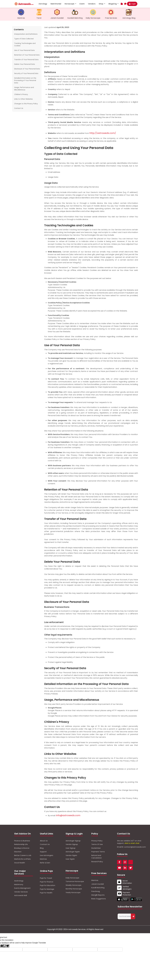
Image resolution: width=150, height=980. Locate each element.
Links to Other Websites (23, 99)
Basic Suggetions (99, 899)
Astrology (43, 4)
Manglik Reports (98, 895)
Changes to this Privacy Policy (26, 104)
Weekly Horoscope (73, 885)
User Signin (70, 859)
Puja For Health (46, 893)
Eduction (18, 852)
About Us (44, 841)
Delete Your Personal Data (25, 64)
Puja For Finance (47, 882)
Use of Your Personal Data (24, 50)
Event (82, 4)
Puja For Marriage (47, 889)
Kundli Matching (98, 888)
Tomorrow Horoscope (75, 881)
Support (43, 852)
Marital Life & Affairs (22, 859)
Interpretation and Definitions (26, 34)
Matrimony (19, 884)
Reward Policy (97, 862)
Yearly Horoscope (73, 892)
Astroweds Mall (21, 895)
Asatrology (19, 881)
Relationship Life (21, 844)
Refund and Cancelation (97, 857)
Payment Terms (98, 852)
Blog (42, 848)
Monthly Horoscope (74, 889)
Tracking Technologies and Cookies (25, 44)
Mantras (43, 859)
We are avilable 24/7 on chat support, (129, 842)
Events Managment (22, 888)
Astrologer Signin (73, 852)
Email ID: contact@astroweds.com (131, 847)
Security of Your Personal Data (26, 73)
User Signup (71, 848)
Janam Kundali (97, 884)
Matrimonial (56, 4)
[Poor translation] (6, 946)
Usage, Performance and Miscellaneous (24, 89)
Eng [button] (115, 4)
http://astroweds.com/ (103, 133)
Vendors (92, 4)
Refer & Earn (45, 863)
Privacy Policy (97, 841)
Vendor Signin (71, 855)
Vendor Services (21, 892)
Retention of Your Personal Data (27, 55)
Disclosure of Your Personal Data (27, 69)
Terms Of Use (97, 844)
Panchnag (96, 891)
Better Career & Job (23, 855)
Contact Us (19, 108)
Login (132, 4)
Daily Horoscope (72, 878)
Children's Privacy (21, 94)
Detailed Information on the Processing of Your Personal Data (25, 80)
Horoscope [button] (70, 4)
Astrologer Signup (73, 841)
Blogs (111, 4)
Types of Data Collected (24, 39)
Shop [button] (101, 4)
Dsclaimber (96, 848)
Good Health (20, 863)
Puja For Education (48, 885)
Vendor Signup (72, 844)
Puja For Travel (46, 878)
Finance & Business (22, 841)
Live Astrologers (47, 855)
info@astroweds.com (68, 815)
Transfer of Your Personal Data (26, 60)
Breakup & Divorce (22, 848)
